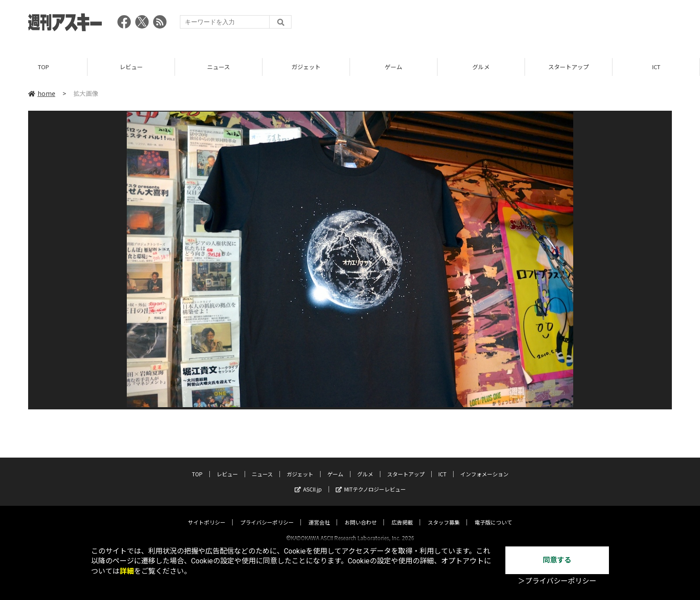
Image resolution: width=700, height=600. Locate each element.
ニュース (219, 67)
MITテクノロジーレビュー (371, 481)
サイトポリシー (207, 514)
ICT (656, 67)
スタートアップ (569, 67)
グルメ (481, 67)
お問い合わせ (361, 514)
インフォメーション (484, 466)
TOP (44, 67)
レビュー (131, 67)
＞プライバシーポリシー (557, 581)
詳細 (127, 571)
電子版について (493, 514)
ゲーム (394, 67)
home (42, 93)
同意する (557, 560)
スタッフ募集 (444, 514)
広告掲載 (402, 514)
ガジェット (306, 67)
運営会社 (319, 514)
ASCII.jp (308, 481)
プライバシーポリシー (267, 514)
